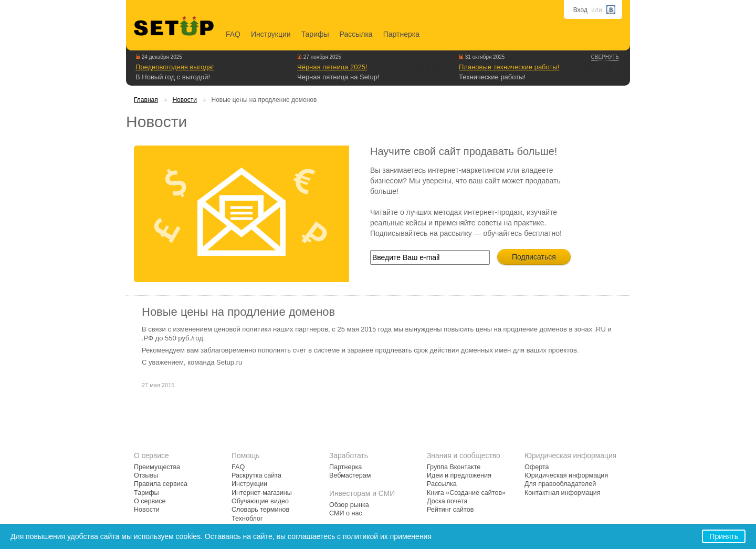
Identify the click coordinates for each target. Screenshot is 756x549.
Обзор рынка (349, 505)
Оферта (537, 467)
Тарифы (315, 34)
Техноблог (247, 519)
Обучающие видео (260, 501)
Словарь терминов (260, 510)
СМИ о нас (346, 513)
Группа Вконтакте (454, 467)
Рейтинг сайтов (450, 510)
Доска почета (447, 501)
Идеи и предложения (459, 475)
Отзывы (146, 475)
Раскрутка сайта (256, 475)
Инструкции (271, 34)
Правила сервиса (161, 484)
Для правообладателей (560, 484)
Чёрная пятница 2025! (332, 67)
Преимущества (157, 467)
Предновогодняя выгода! (175, 67)
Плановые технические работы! (509, 67)
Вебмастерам (350, 475)
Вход (580, 10)
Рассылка (356, 34)
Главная (146, 100)
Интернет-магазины (262, 493)
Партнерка (401, 34)
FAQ (233, 34)
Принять (724, 536)
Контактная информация (563, 493)
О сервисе (150, 501)
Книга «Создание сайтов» (466, 493)
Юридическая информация (566, 475)
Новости (184, 100)
